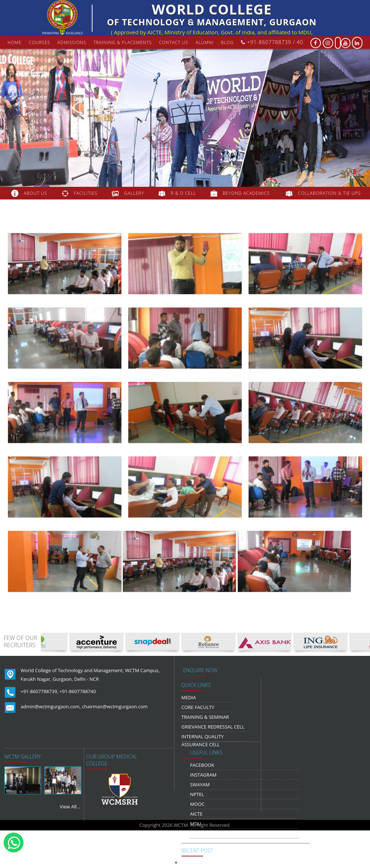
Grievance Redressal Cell (213, 727)
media (189, 697)
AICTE (196, 814)
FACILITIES (85, 193)
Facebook (202, 765)
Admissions (72, 42)
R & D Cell (184, 193)
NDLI (195, 833)
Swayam (200, 785)
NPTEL (197, 794)
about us (35, 193)
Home (15, 42)
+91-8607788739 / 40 (272, 42)
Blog (227, 42)
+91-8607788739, (39, 691)
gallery (134, 193)
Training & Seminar (205, 717)
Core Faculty (198, 707)
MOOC (197, 804)
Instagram (203, 775)
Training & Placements (123, 42)
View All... (70, 807)
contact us (174, 42)
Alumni (205, 42)
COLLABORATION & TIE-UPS (330, 193)
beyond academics (247, 193)
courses (40, 42)
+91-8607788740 (78, 691)
